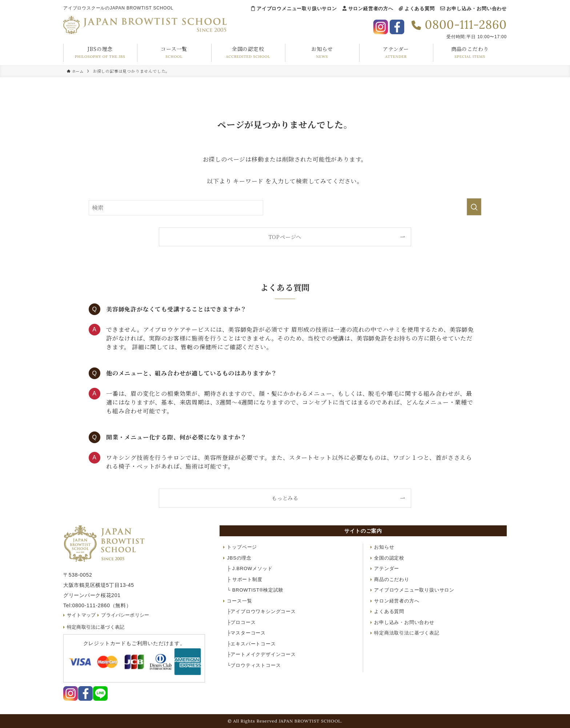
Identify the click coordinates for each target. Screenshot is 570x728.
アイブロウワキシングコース (261, 611)
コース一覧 (239, 601)
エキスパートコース (251, 644)
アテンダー (387, 568)
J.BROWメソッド (250, 568)
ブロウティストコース (254, 665)
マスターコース (246, 633)
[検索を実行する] (474, 207)
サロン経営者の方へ (368, 9)
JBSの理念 (239, 558)
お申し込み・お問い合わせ (473, 9)
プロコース (241, 622)
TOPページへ (285, 237)
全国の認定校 (389, 558)
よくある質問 (417, 9)
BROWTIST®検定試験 (255, 590)
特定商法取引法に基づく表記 (407, 633)
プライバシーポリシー (128, 615)
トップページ (242, 547)
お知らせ (384, 547)
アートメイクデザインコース (261, 654)
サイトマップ (82, 615)
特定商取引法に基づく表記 (97, 627)
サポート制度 (244, 579)
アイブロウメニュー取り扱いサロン (294, 9)
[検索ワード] (176, 208)
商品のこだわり (392, 579)
